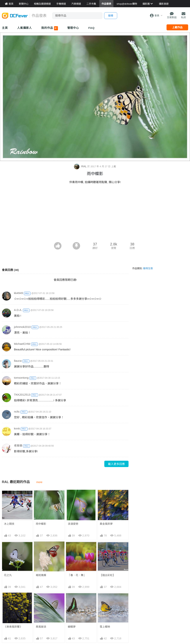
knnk (17, 428)
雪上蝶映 (105, 599)
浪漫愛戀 (73, 524)
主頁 (5, 28)
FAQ (91, 28)
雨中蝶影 (41, 524)
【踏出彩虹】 (107, 575)
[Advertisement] (95, 214)
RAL (81, 166)
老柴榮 (18, 446)
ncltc (17, 412)
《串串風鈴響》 (13, 627)
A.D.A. (18, 310)
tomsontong (21, 378)
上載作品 (177, 27)
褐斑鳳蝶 (41, 575)
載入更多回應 (116, 464)
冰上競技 (9, 524)
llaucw (18, 361)
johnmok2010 (22, 327)
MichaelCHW (22, 344)
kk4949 (18, 293)
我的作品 (49, 28)
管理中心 (73, 28)
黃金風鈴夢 (106, 524)
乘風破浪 (41, 627)
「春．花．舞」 (77, 575)
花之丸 (8, 575)
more (39, 482)
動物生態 (148, 268)
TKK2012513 (22, 395)
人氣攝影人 (25, 28)
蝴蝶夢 (72, 599)
